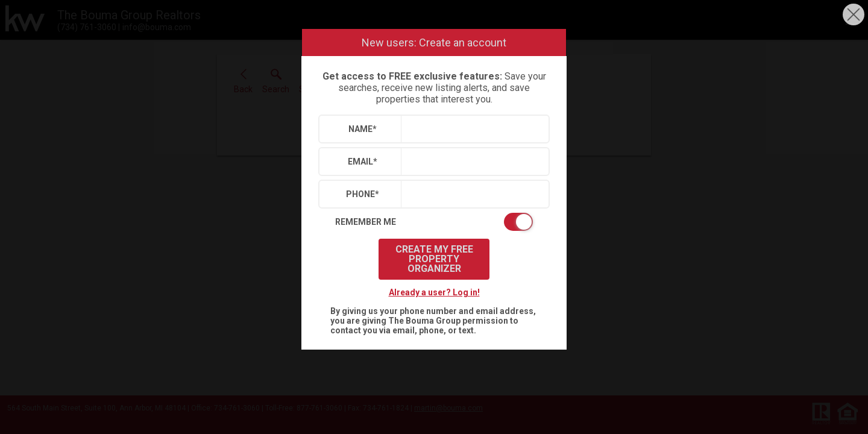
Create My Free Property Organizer (434, 259)
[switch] (434, 222)
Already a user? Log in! (434, 292)
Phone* (363, 194)
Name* (363, 129)
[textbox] (472, 129)
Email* (363, 162)
